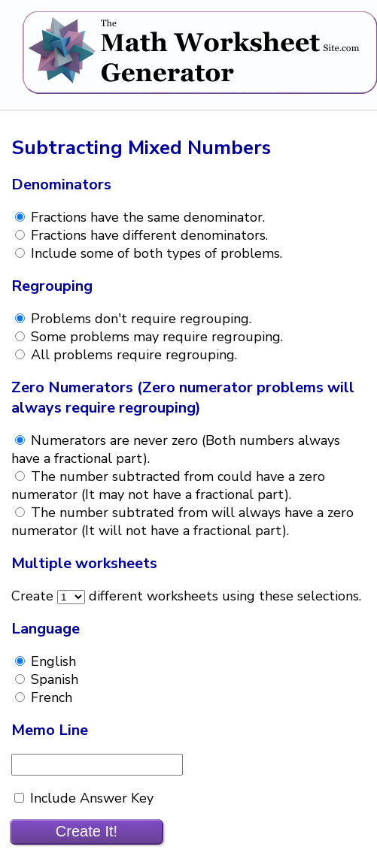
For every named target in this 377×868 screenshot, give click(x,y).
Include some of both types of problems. (155, 253)
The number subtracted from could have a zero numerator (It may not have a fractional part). (168, 485)
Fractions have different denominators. (147, 235)
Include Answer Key (90, 798)
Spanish (53, 679)
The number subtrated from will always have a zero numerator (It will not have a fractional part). (182, 522)
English (52, 661)
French (50, 697)
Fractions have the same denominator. (146, 217)
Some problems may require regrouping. (155, 337)
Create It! (87, 831)
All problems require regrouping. (132, 355)
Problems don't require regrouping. (139, 319)
